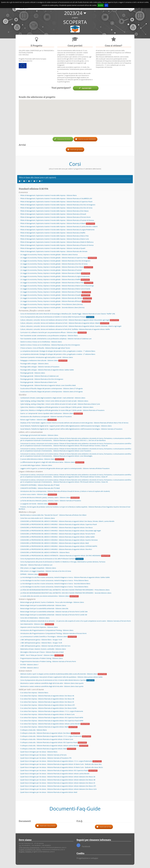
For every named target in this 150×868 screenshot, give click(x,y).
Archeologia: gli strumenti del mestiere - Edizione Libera (39, 435)
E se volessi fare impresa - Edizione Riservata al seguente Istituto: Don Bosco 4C (47, 702)
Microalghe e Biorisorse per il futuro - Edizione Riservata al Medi (42, 652)
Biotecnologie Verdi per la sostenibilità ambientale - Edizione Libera (43, 605)
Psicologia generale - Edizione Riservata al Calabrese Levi (39, 376)
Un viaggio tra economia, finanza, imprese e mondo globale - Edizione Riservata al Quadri (51, 295)
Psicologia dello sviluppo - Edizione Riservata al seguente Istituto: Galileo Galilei (47, 370)
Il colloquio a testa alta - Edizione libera (33, 730)
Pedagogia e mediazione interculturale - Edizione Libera (39, 360)
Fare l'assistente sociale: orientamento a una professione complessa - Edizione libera (49, 336)
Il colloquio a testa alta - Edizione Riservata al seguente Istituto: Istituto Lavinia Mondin (50, 746)
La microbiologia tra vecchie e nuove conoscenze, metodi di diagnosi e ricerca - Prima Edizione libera (54, 580)
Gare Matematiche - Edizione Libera (32, 624)
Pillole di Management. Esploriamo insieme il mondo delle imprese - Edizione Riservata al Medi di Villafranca (57, 242)
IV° (36, 181)
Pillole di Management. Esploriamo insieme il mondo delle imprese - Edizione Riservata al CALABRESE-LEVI (56, 198)
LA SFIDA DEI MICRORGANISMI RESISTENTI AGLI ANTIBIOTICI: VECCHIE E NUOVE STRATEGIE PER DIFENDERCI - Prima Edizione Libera (65, 590)
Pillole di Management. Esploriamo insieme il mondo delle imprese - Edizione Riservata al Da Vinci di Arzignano (58, 205)
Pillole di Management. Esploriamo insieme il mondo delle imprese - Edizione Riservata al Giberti (53, 223)
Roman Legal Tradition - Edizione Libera (34, 420)
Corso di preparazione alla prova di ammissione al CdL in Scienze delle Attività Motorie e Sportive (53, 680)
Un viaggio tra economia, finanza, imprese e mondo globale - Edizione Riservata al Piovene (51, 292)
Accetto (101, 5)
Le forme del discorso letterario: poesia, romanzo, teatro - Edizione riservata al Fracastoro (51, 501)
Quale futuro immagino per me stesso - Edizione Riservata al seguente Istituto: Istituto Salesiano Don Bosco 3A (58, 777)
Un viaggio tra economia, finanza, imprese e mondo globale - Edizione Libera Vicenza (49, 255)
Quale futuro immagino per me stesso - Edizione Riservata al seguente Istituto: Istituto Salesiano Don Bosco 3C (58, 783)
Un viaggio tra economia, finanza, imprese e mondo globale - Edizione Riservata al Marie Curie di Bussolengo (57, 286)
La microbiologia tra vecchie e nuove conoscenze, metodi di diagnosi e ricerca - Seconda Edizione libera (55, 584)
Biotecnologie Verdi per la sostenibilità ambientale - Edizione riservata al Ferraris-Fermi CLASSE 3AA (54, 612)
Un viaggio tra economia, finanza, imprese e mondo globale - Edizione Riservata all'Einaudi (51, 301)
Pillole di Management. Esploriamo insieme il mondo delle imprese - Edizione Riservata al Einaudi (53, 214)
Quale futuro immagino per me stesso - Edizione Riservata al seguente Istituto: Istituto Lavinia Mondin (55, 774)
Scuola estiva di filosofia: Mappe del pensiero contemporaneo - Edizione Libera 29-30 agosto (52, 392)
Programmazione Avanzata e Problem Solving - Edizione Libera (42, 658)
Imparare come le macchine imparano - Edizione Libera (39, 627)
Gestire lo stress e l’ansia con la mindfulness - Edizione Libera (41, 342)
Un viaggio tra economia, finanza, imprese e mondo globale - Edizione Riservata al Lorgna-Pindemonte (55, 276)
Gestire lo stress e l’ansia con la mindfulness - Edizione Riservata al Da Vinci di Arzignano (50, 345)
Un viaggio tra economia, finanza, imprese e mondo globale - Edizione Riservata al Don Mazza (52, 267)
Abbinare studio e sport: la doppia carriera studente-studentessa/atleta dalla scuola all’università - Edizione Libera (59, 674)
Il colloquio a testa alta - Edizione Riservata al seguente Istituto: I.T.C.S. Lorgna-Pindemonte (51, 736)
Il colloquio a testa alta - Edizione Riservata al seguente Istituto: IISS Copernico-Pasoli (49, 742)
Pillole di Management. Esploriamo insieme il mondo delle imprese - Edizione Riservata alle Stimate (54, 251)
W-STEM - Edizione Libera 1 (29, 665)
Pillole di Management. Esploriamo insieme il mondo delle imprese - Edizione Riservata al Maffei (53, 233)
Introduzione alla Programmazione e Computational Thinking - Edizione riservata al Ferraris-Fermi (53, 633)
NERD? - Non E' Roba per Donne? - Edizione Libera (37, 655)
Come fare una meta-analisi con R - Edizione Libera (37, 518)
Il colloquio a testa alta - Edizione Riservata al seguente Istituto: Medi (43, 749)
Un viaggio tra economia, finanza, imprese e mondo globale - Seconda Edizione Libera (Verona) (52, 307)
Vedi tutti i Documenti (46, 826)
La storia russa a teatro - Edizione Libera (34, 494)
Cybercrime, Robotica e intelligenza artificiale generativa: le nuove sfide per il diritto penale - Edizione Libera (57, 407)
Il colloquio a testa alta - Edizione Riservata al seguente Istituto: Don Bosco (45, 733)
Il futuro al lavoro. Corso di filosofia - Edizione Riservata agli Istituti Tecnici (45, 348)
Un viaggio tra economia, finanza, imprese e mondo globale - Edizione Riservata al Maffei (50, 279)
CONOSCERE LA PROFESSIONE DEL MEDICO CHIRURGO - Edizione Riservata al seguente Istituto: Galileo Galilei (57, 537)
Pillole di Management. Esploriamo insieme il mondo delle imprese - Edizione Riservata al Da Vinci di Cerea (56, 208)
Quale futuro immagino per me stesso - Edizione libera (39, 752)
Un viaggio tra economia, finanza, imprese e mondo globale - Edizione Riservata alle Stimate (51, 298)
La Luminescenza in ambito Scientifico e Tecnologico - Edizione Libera (44, 637)
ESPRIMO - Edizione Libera (29, 574)
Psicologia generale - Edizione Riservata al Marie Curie (39, 382)
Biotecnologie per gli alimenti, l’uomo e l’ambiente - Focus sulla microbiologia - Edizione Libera (52, 602)
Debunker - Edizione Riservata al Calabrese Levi (36, 565)
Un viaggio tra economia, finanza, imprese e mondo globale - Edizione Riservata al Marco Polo (52, 283)
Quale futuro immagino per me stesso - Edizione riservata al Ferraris (43, 755)
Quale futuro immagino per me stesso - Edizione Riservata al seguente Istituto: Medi (49, 792)
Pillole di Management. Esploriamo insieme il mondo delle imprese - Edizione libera (48, 195)
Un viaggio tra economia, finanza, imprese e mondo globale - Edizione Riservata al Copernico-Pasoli (54, 258)
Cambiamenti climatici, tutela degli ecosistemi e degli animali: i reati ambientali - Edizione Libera (53, 398)
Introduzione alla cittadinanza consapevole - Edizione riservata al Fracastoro (46, 417)
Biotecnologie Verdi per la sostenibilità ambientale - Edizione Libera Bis (44, 608)
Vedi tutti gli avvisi (75, 150)
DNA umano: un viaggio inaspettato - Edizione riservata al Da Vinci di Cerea (46, 571)
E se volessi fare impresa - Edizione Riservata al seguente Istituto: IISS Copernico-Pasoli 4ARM (52, 721)
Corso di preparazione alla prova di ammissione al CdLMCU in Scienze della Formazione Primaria (53, 317)
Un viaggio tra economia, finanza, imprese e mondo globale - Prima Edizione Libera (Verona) (51, 304)
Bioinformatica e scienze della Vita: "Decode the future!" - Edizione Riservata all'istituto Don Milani (53, 515)
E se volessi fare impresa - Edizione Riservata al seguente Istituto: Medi (44, 727)
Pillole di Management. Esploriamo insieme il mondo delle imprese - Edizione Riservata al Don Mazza (54, 211)
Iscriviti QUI (86, 88)
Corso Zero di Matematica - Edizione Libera (35, 618)
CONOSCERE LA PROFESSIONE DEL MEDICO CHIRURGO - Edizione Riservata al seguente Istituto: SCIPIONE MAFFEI (59, 546)
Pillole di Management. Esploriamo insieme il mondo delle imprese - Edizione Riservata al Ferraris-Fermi (55, 217)
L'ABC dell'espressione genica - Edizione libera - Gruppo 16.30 (41, 643)
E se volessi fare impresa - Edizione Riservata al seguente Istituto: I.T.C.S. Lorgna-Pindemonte (52, 711)
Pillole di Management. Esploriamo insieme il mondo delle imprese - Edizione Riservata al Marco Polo (54, 236)
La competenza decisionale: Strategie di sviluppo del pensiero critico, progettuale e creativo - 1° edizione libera (58, 351)
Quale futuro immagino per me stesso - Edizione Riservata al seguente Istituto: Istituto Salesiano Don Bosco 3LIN (58, 789)
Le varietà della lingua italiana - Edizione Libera (36, 465)
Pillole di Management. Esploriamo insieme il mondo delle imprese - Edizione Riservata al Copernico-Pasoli (56, 202)
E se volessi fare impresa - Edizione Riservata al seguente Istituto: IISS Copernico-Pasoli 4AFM (52, 718)
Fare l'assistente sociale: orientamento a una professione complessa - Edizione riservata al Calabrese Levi (56, 339)
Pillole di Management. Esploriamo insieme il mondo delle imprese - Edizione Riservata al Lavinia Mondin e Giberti (59, 227)
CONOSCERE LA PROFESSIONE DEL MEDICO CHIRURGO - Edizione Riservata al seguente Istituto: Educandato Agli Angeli (61, 531)
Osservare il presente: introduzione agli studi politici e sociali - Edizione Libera (47, 357)
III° (30, 181)
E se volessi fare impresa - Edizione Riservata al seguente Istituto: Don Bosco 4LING (48, 708)
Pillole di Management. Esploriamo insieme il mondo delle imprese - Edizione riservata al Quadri (53, 248)
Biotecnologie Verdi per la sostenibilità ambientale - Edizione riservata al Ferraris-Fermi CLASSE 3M (54, 615)
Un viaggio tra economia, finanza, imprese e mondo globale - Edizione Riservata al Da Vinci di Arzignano (55, 261)
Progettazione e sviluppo (87, 858)
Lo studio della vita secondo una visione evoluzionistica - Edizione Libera (45, 596)
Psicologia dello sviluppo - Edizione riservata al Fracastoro (40, 367)
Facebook (83, 846)
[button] (75, 116)
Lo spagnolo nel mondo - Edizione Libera (34, 504)
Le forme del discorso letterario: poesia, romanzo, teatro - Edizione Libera (45, 497)
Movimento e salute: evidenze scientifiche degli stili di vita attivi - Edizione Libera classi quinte (52, 686)
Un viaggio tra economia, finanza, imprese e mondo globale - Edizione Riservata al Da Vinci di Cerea (54, 264)
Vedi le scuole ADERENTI (86, 139)
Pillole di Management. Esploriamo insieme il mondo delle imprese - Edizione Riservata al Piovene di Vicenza (57, 245)
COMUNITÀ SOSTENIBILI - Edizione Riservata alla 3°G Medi (40, 488)
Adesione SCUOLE (63, 139)
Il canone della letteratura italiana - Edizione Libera (37, 459)
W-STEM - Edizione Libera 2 (29, 668)
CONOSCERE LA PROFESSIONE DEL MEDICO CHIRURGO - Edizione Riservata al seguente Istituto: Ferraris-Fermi (58, 534)
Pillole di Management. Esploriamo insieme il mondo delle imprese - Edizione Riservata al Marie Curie (55, 239)
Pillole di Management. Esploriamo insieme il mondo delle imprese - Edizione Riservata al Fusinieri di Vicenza (57, 220)
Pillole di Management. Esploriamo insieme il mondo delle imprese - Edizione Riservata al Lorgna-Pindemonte (57, 230)
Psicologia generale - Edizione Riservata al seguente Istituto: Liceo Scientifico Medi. (48, 385)
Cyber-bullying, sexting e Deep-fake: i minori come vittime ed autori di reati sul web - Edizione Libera (54, 401)
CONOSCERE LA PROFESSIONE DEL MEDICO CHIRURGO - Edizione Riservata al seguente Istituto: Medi (55, 543)
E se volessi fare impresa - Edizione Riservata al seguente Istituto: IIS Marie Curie (47, 714)
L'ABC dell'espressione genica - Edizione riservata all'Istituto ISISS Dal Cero (45, 646)
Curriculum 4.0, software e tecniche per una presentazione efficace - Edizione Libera (49, 332)
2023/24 (73, 13)
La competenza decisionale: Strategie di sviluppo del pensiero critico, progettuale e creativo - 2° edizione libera (58, 354)
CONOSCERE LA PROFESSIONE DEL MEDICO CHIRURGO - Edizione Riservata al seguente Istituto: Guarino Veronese (59, 540)
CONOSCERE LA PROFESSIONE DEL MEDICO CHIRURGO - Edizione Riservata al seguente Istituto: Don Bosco (57, 527)
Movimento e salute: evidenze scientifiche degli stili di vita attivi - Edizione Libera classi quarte (52, 683)
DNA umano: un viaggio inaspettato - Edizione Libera (38, 568)
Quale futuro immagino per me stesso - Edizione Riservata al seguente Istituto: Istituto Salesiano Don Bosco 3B (58, 780)
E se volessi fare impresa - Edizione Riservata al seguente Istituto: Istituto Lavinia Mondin (50, 724)
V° (41, 181)
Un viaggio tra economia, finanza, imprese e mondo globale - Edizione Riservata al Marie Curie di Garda (55, 289)
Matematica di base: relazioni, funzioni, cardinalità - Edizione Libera (43, 649)
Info (106, 5)
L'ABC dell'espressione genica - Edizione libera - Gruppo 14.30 (41, 640)
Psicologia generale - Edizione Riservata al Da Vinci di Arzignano (42, 379)
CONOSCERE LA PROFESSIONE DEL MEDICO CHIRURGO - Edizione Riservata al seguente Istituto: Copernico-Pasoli (59, 524)
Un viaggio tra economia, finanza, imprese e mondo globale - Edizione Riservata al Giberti (50, 273)
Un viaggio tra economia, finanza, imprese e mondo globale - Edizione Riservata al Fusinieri (51, 270)
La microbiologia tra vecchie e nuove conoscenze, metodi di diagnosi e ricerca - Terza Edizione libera (54, 587)
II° (25, 181)
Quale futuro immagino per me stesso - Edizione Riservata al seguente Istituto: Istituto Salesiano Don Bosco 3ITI (58, 786)
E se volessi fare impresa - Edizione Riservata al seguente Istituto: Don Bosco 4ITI (48, 705)
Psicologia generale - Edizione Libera (33, 373)
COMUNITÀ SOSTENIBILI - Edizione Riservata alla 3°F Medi (40, 485)
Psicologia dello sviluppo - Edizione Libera (34, 364)
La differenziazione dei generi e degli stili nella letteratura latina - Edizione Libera (48, 462)
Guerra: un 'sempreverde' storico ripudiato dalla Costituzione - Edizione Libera (47, 413)
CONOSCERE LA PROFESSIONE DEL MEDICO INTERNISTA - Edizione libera (45, 552)
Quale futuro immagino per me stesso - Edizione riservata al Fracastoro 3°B (46, 758)
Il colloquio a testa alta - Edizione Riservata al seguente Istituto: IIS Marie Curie (47, 739)
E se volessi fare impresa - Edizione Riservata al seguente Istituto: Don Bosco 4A (47, 696)
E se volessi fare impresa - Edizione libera (34, 693)
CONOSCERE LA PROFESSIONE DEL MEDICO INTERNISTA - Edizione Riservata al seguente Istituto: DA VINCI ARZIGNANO (61, 556)
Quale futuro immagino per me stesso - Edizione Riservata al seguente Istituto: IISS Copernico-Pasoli (54, 770)
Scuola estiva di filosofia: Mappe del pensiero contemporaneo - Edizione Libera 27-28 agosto (52, 388)
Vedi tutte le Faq (104, 827)
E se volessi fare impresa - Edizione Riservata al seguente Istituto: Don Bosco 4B (47, 699)
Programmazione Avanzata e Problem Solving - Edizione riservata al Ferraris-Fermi (48, 661)
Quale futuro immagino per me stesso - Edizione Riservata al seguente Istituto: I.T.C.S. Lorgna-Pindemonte (56, 761)
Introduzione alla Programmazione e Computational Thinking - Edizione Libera (47, 630)
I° (20, 181)
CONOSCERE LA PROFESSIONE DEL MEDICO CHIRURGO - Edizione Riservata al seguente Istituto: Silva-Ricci (56, 549)
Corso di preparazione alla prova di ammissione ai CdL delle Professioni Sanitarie (48, 559)
